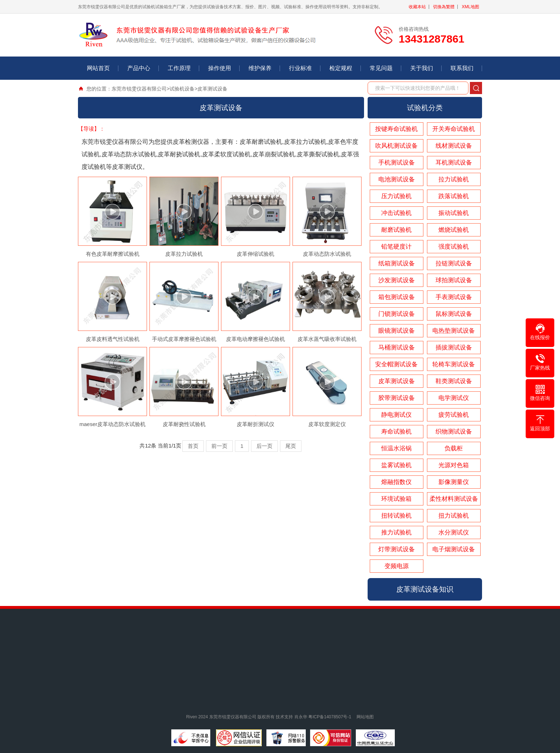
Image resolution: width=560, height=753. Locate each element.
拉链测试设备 (454, 263)
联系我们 (462, 68)
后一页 (264, 446)
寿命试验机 (396, 432)
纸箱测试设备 (397, 263)
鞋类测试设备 (454, 381)
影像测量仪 (454, 482)
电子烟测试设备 (454, 549)
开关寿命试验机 (454, 129)
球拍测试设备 (454, 280)
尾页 (291, 446)
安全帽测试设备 (396, 364)
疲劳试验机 (454, 415)
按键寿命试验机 (396, 129)
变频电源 (397, 566)
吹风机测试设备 (396, 146)
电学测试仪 (454, 398)
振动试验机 (454, 213)
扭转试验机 (396, 516)
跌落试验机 (454, 196)
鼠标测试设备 (454, 314)
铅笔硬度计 (396, 247)
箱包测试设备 (397, 297)
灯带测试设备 (397, 549)
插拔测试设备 (454, 348)
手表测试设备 (454, 297)
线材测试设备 (454, 146)
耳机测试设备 (454, 163)
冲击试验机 (396, 213)
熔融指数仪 (396, 482)
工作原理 (179, 68)
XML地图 (470, 7)
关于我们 (422, 68)
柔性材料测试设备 (454, 499)
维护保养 (260, 68)
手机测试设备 (397, 163)
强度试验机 (454, 247)
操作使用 (220, 68)
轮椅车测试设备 (454, 364)
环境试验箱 (396, 499)
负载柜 (454, 448)
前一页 (219, 446)
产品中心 (139, 68)
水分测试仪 (454, 532)
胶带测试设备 (397, 398)
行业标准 (300, 68)
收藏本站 (417, 7)
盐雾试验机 (396, 465)
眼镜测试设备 (397, 331)
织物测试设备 (454, 432)
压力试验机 (396, 196)
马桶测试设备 (397, 348)
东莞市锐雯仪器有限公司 (139, 89)
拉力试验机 (454, 179)
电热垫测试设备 (454, 331)
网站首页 (98, 68)
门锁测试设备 (397, 314)
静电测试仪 (396, 415)
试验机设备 (182, 89)
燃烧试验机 (454, 230)
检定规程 (341, 68)
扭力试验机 (454, 516)
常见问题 (381, 68)
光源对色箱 (454, 465)
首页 (193, 446)
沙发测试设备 (397, 280)
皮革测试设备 (212, 89)
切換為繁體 (444, 7)
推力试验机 (396, 532)
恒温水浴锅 (396, 448)
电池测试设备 (397, 179)
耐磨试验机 (396, 230)
